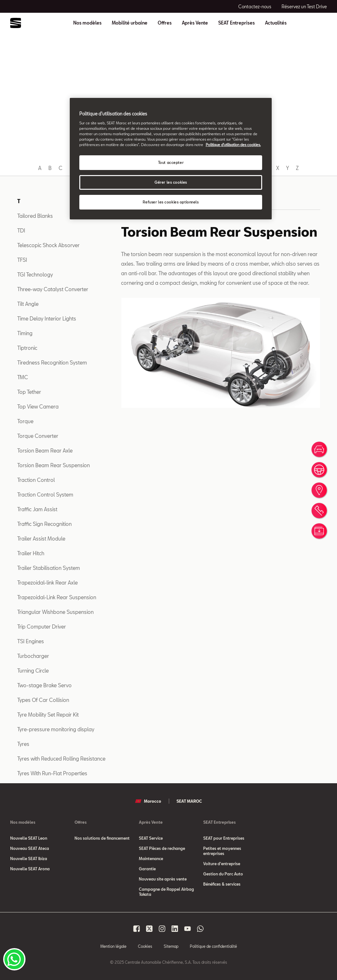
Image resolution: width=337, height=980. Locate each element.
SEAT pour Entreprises (224, 838)
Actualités (276, 23)
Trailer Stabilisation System (49, 568)
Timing (25, 333)
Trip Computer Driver (42, 626)
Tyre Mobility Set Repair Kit (48, 715)
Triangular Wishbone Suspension (55, 612)
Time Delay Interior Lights (47, 318)
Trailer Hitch (31, 553)
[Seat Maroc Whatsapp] (200, 929)
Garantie (147, 869)
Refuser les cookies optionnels (171, 202)
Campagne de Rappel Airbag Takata (166, 892)
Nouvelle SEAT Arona (30, 869)
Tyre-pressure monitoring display (56, 729)
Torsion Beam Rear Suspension (54, 465)
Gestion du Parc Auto (223, 874)
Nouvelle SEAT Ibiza (29, 858)
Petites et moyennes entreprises (222, 851)
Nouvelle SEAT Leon (29, 838)
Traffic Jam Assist (37, 509)
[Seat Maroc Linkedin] (175, 929)
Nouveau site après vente (163, 879)
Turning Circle (33, 671)
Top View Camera (38, 406)
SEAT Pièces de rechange (162, 848)
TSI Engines (31, 641)
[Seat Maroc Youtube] (188, 929)
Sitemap (171, 946)
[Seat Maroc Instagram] (162, 929)
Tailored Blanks (35, 216)
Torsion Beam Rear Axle (45, 450)
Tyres (23, 744)
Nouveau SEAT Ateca (30, 848)
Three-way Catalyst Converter (53, 289)
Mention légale (113, 946)
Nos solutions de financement (102, 838)
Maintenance (151, 858)
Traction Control (36, 480)
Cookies (145, 946)
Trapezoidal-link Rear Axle (47, 582)
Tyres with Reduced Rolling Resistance (61, 759)
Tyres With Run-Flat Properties (52, 773)
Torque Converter (38, 436)
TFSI (22, 260)
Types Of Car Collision (43, 700)
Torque (25, 421)
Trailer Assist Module (41, 538)
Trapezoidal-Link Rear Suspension (57, 597)
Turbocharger (33, 656)
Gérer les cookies (171, 182)
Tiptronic (27, 348)
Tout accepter (171, 162)
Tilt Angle (28, 304)
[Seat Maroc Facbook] (137, 929)
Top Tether (29, 392)
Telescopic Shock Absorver (48, 245)
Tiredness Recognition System (52, 362)
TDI (21, 230)
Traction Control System (45, 494)
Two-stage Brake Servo (44, 685)
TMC (23, 377)
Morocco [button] (148, 801)
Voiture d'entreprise (222, 864)
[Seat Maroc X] (149, 929)
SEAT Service (151, 838)
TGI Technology (35, 274)
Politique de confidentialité (213, 946)
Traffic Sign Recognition (44, 524)
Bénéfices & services (222, 884)
